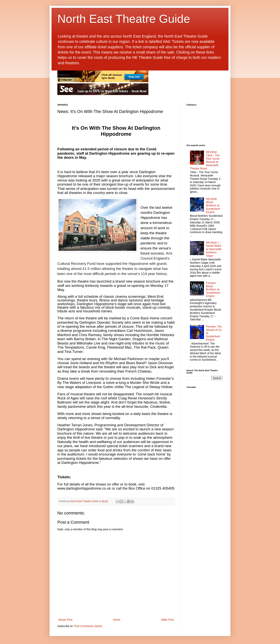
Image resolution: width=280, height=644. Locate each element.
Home (117, 620)
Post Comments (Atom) (88, 626)
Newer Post (65, 620)
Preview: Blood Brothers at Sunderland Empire (213, 289)
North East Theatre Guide (124, 19)
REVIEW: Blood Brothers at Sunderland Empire (213, 206)
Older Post (167, 620)
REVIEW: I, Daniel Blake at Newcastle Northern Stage (214, 249)
